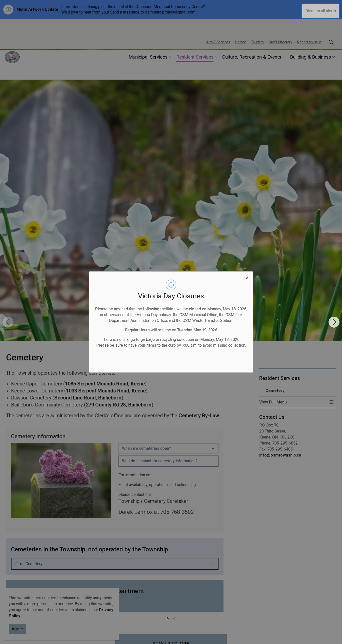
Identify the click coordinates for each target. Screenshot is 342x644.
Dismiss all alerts (321, 11)
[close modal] (247, 278)
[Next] (334, 322)
